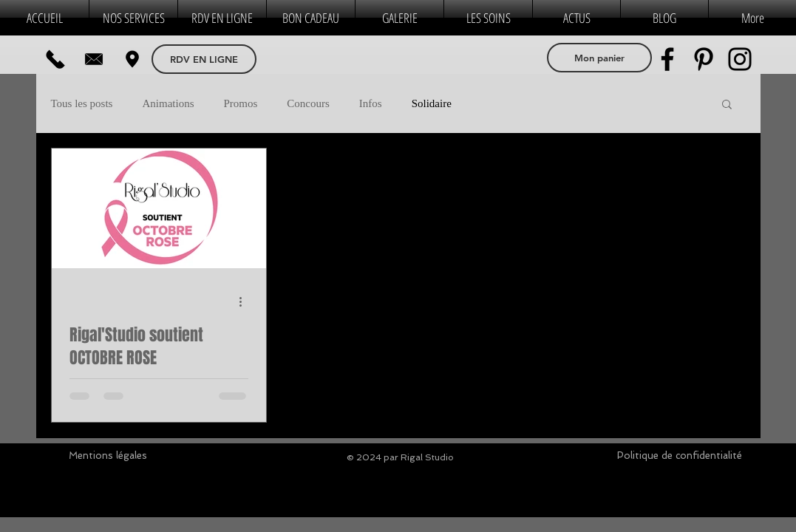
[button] (727, 105)
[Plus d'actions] (246, 301)
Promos (240, 103)
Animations (168, 103)
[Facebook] (667, 59)
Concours (308, 103)
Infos (371, 103)
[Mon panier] (599, 58)
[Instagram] (740, 59)
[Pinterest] (704, 59)
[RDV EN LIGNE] (204, 59)
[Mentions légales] (108, 456)
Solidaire (432, 103)
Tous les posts (82, 103)
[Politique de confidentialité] (680, 456)
